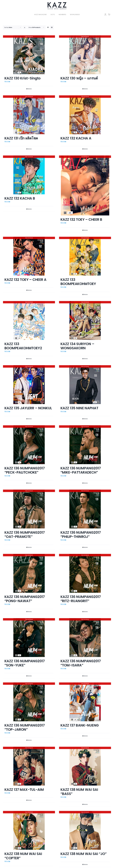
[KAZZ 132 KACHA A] (85, 115)
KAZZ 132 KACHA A (76, 138)
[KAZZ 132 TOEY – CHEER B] (85, 185)
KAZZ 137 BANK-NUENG (80, 725)
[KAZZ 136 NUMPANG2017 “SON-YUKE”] (29, 638)
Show (34, 27)
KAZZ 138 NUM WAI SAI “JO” (84, 854)
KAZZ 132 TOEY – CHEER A (25, 280)
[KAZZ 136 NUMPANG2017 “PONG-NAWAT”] (29, 573)
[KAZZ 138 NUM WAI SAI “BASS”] (85, 766)
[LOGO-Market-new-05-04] (57, 3)
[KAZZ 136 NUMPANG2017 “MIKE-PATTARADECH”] (85, 445)
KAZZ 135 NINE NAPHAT (79, 408)
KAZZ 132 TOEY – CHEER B (81, 220)
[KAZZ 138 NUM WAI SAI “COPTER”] (29, 830)
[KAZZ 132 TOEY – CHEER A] (29, 256)
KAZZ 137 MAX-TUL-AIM (24, 790)
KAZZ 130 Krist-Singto (22, 78)
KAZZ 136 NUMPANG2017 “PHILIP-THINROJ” (81, 535)
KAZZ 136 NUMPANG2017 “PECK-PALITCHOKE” (25, 470)
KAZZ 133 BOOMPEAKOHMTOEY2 (23, 346)
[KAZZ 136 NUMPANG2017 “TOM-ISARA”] (85, 638)
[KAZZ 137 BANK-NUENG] (85, 702)
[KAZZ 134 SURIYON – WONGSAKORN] (85, 320)
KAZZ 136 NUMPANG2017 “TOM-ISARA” (81, 663)
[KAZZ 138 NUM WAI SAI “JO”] (85, 830)
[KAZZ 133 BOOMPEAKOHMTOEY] (85, 256)
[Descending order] (25, 27)
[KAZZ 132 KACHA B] (29, 175)
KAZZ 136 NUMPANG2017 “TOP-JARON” (25, 727)
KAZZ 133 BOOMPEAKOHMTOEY (78, 282)
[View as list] (52, 27)
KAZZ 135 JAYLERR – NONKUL (28, 408)
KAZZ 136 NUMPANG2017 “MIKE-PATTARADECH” (81, 470)
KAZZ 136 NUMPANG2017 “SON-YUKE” (25, 663)
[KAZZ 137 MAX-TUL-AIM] (29, 766)
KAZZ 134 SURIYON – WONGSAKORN (77, 346)
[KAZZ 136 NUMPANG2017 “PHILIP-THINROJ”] (85, 509)
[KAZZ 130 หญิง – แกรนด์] (85, 55)
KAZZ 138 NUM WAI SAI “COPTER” (23, 856)
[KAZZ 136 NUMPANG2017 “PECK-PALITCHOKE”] (29, 445)
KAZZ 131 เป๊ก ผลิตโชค (21, 138)
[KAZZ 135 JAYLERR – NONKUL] (29, 385)
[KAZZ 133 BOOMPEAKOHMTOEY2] (29, 320)
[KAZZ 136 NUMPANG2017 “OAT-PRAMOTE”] (29, 509)
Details (30, 89)
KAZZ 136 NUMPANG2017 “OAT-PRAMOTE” (25, 535)
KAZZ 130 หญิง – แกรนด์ (79, 78)
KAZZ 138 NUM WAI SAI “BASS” (79, 792)
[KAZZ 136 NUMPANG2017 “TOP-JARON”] (29, 702)
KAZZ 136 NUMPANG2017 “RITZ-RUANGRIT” (81, 599)
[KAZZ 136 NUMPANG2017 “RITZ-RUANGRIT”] (85, 573)
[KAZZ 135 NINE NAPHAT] (85, 385)
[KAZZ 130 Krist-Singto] (29, 55)
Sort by (8, 27)
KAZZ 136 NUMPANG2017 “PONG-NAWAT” (25, 599)
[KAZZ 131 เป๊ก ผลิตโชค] (29, 115)
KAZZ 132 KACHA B (20, 198)
